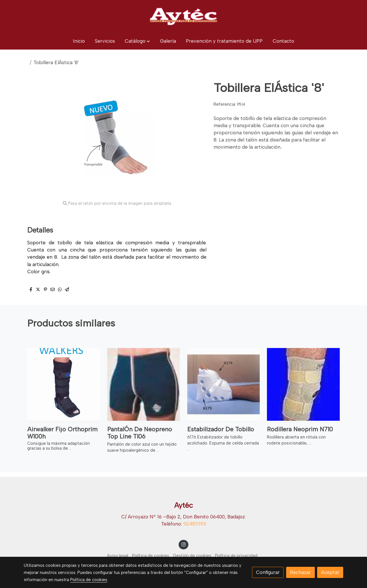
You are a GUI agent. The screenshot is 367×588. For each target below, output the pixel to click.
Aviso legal (118, 556)
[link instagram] (183, 544)
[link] (183, 16)
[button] (137, 41)
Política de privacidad (236, 556)
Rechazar (300, 572)
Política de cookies (151, 556)
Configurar (268, 572)
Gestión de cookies (192, 556)
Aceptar (330, 572)
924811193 (195, 524)
